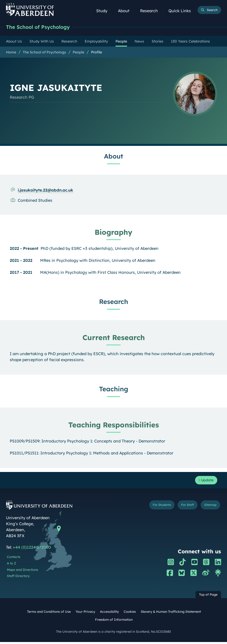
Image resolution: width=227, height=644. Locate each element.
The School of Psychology (42, 27)
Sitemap (209, 507)
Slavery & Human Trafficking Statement (171, 614)
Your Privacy (85, 614)
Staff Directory (18, 578)
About (126, 11)
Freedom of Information (114, 622)
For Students (153, 507)
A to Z (11, 565)
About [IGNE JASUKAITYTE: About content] (113, 157)
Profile (97, 53)
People (78, 53)
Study (104, 11)
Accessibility (109, 614)
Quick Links (182, 11)
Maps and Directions (23, 572)
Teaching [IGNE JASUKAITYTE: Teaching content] (114, 389)
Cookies (130, 614)
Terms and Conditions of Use (49, 614)
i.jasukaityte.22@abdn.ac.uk (45, 191)
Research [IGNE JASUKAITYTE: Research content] (114, 302)
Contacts (14, 559)
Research (151, 11)
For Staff (183, 507)
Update (204, 481)
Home (11, 53)
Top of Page (208, 597)
